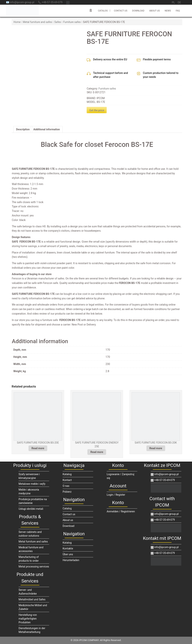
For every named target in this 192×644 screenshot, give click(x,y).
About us (154, 11)
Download (138, 11)
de (179, 2)
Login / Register (116, 495)
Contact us (120, 11)
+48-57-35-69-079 (163, 480)
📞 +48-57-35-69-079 (50, 2)
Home (17, 22)
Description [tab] (23, 129)
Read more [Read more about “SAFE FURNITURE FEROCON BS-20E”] (38, 448)
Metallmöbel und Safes (32, 599)
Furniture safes (72, 22)
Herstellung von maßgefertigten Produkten (28, 619)
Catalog (103, 11)
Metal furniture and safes (37, 22)
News (168, 11)
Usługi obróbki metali (31, 509)
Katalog (67, 474)
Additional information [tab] (47, 129)
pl (173, 2)
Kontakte (68, 548)
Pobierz (67, 492)
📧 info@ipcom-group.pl (20, 2)
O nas (66, 486)
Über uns (68, 554)
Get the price (97, 110)
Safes (58, 22)
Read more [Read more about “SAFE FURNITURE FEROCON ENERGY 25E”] (97, 452)
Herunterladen (71, 560)
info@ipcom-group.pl (165, 474)
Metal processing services (34, 567)
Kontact (67, 480)
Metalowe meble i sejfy (32, 484)
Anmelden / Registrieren (121, 511)
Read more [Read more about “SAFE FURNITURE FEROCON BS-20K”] (156, 448)
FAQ (178, 11)
